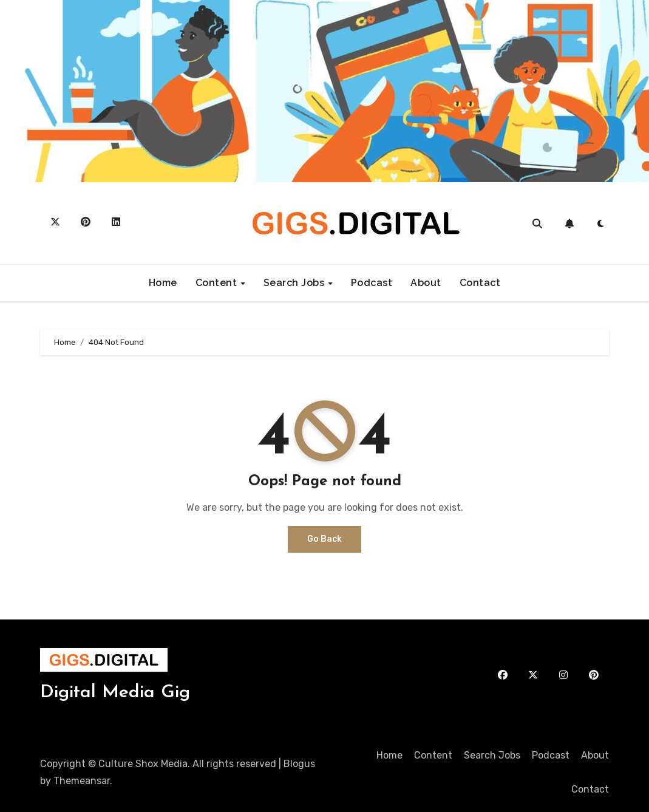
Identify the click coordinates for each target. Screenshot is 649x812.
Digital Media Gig (115, 693)
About (426, 283)
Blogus (299, 764)
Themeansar (82, 781)
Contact (480, 283)
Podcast (372, 283)
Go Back (324, 539)
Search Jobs (295, 283)
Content (218, 283)
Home (163, 283)
